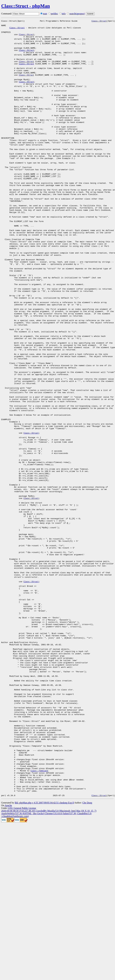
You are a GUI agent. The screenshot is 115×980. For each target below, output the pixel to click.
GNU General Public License (22, 963)
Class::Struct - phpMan (26, 6)
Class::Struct (99, 21)
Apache (8, 961)
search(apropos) (77, 14)
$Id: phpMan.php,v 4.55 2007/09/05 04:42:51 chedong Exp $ (44, 958)
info (64, 14)
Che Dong (87, 958)
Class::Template (39, 921)
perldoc (54, 14)
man (45, 14)
